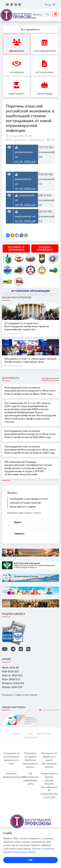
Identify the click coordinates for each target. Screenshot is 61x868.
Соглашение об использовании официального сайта (11, 758)
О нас (29, 734)
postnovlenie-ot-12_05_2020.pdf (26, 216)
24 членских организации (31, 291)
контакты (43, 734)
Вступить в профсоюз (16, 248)
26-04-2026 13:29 (15, 366)
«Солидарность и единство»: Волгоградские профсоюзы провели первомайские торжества (27, 326)
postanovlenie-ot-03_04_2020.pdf (25, 155)
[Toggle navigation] (55, 14)
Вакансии (31, 738)
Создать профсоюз (45, 248)
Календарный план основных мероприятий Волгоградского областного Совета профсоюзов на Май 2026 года (30, 434)
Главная (17, 734)
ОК (30, 860)
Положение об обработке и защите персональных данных (49, 760)
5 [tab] (49, 710)
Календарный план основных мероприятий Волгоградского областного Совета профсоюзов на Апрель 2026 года (30, 449)
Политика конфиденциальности (12, 775)
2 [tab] (42, 710)
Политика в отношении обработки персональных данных (30, 760)
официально (37, 140)
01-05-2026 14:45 (15, 334)
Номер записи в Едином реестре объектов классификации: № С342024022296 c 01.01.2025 (49, 785)
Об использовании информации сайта (30, 779)
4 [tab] (47, 710)
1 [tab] (40, 710)
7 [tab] (54, 710)
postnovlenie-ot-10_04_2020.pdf (25, 182)
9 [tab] (58, 710)
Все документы (18, 140)
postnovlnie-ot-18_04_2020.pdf (25, 200)
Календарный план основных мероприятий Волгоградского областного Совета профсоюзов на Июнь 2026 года (30, 390)
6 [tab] (52, 710)
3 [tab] (45, 710)
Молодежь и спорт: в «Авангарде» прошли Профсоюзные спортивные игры (30, 360)
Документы (11, 378)
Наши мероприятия (17, 297)
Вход (50, 4)
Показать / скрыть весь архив (20, 695)
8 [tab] (56, 710)
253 (53, 140)
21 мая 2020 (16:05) (21, 136)
